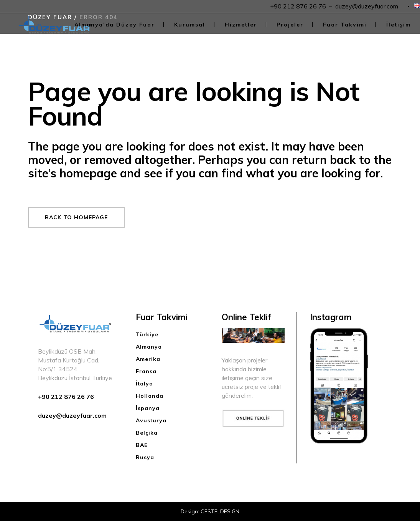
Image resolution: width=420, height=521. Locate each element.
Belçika (147, 433)
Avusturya (151, 420)
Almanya (149, 347)
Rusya (145, 457)
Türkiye (147, 334)
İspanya (148, 408)
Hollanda (150, 396)
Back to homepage (76, 217)
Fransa (146, 371)
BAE (142, 445)
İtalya (144, 384)
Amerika (148, 359)
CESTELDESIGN (220, 511)
